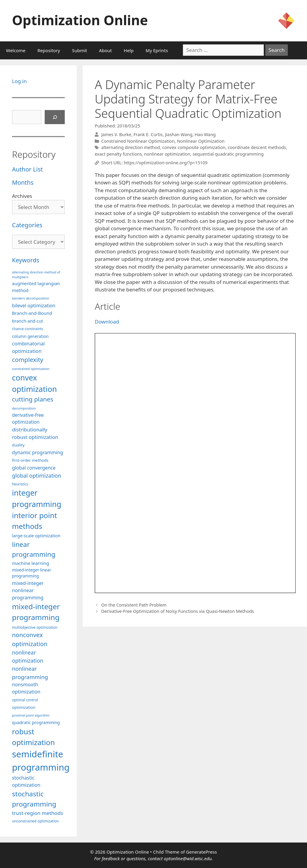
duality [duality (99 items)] (18, 445)
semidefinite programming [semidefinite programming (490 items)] (41, 761)
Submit (79, 50)
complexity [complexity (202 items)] (28, 359)
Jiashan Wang (179, 134)
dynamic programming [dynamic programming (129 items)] (37, 452)
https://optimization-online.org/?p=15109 (166, 163)
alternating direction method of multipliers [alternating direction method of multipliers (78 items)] (36, 274)
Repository (49, 50)
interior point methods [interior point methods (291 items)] (34, 521)
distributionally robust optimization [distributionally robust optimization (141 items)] (35, 433)
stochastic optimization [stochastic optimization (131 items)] (26, 781)
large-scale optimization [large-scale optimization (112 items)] (36, 536)
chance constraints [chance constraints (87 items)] (28, 329)
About (105, 50)
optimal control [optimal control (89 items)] (25, 700)
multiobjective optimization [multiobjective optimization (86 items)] (35, 627)
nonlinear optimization (167, 154)
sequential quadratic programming (228, 154)
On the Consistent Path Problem (134, 605)
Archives (22, 196)
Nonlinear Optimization (201, 141)
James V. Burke (116, 134)
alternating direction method (131, 147)
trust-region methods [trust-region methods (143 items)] (37, 813)
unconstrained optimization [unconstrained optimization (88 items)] (35, 821)
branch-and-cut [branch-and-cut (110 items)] (27, 321)
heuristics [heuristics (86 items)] (20, 484)
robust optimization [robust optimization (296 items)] (33, 737)
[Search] (55, 117)
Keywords (26, 260)
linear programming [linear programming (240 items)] (34, 549)
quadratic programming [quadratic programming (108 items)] (36, 722)
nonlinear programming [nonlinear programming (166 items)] (30, 673)
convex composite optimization (194, 147)
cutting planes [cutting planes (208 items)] (33, 399)
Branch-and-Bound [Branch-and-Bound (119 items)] (32, 313)
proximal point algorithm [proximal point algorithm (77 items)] (31, 715)
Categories (27, 225)
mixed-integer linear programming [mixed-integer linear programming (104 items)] (31, 573)
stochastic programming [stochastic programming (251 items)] (34, 799)
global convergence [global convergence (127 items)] (34, 468)
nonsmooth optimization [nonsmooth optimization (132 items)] (26, 688)
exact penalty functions (118, 154)
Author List (27, 169)
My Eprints (157, 50)
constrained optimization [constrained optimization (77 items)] (31, 369)
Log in (19, 81)
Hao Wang (205, 134)
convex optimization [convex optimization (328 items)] (34, 383)
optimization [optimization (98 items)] (24, 707)
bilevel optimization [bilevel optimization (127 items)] (34, 306)
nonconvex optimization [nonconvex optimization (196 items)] (30, 639)
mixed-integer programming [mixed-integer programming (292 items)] (36, 612)
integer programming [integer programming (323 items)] (37, 498)
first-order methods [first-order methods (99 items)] (30, 460)
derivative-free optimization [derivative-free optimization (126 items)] (28, 418)
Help (129, 50)
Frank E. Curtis (148, 134)
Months (23, 182)
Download (107, 322)
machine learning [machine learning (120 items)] (31, 563)
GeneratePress (201, 852)
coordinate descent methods (257, 147)
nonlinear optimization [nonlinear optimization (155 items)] (28, 656)
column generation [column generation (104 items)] (30, 336)
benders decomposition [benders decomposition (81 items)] (31, 298)
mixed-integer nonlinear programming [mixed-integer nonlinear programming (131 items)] (28, 590)
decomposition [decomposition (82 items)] (24, 408)
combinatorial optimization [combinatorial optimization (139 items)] (28, 347)
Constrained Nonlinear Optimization (138, 141)
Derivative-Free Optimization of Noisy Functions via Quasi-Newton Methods (178, 611)
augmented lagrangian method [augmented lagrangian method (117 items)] (36, 287)
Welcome (16, 50)
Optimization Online (80, 20)
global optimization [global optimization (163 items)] (37, 476)
